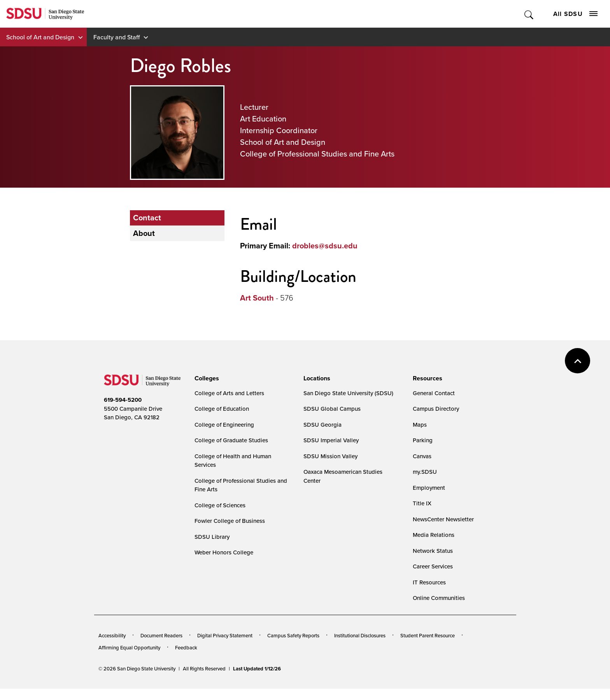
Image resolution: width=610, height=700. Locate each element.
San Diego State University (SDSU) (348, 393)
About (144, 233)
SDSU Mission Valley (330, 456)
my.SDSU (425, 472)
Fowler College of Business (230, 521)
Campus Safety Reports (293, 635)
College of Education (222, 409)
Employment (429, 488)
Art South (257, 298)
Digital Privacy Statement (225, 635)
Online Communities (439, 598)
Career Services (433, 566)
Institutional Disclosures (360, 635)
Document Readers (161, 635)
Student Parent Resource (428, 635)
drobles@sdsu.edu (325, 246)
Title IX (422, 503)
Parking (423, 440)
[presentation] (206, 378)
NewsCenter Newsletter (443, 519)
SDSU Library (212, 537)
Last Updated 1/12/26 (257, 669)
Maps (420, 425)
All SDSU (575, 14)
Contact (147, 218)
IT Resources (429, 582)
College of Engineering (224, 425)
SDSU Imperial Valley (331, 440)
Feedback (186, 647)
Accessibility (112, 635)
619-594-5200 (123, 400)
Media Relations (434, 535)
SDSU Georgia (323, 425)
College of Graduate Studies (231, 440)
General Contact (434, 393)
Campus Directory (436, 409)
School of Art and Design (40, 37)
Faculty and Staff (117, 37)
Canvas (422, 456)
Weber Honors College (224, 552)
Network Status (433, 551)
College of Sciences (220, 505)
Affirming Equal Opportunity (129, 647)
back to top (578, 361)
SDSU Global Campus (332, 409)
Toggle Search (529, 14)
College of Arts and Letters (229, 393)
